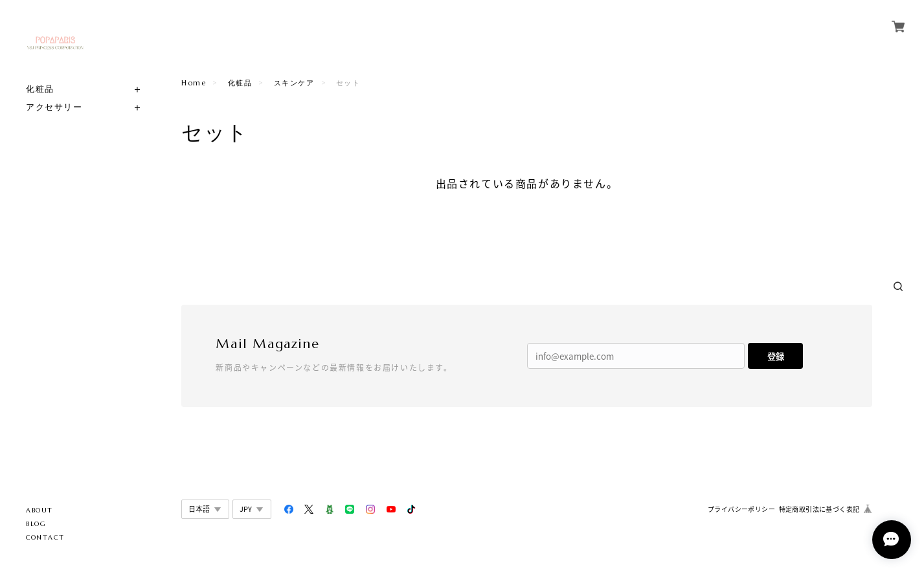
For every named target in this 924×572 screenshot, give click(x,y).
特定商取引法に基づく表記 (819, 509)
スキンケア (294, 83)
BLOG (36, 524)
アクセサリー (54, 107)
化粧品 (40, 89)
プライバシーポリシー (741, 509)
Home (194, 83)
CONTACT (45, 537)
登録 (776, 356)
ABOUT (39, 510)
